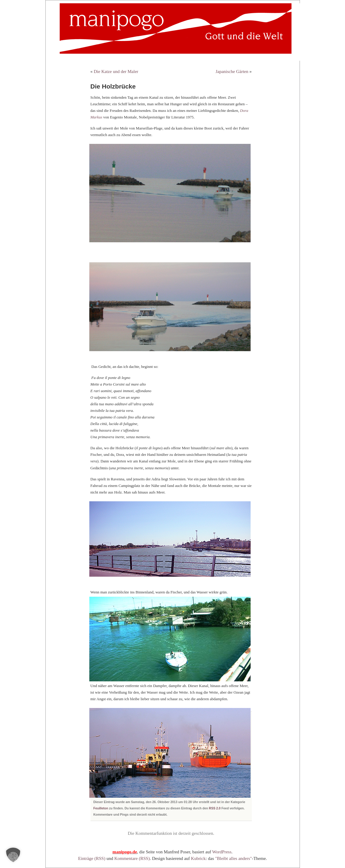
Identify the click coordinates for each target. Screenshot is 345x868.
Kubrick (198, 858)
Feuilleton (101, 808)
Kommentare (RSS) (132, 858)
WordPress (222, 852)
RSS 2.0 (215, 808)
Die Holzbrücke (113, 86)
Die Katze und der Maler (116, 71)
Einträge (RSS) (92, 858)
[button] (13, 855)
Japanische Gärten (232, 71)
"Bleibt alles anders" (233, 858)
